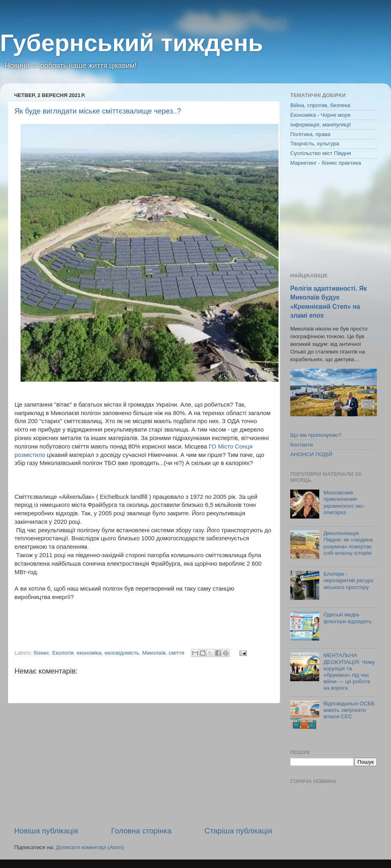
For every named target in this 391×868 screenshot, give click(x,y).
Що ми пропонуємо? (316, 435)
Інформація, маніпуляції (320, 125)
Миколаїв (154, 653)
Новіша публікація (46, 831)
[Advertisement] (143, 765)
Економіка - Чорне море (320, 115)
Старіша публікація (238, 831)
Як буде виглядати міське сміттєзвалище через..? (98, 111)
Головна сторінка (141, 831)
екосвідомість (122, 653)
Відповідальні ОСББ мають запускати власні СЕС (349, 710)
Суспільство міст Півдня (321, 153)
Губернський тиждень (132, 43)
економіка (89, 653)
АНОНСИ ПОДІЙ (311, 454)
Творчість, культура (315, 144)
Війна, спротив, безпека (320, 105)
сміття (177, 653)
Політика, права (310, 134)
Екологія (63, 653)
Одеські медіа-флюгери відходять (347, 618)
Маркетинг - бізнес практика (326, 163)
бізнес (41, 653)
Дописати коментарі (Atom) (90, 847)
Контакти (302, 445)
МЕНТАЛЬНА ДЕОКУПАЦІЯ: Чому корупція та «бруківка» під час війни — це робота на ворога (349, 672)
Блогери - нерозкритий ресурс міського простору (348, 580)
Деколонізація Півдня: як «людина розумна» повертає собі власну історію (348, 543)
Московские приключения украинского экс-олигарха (344, 502)
